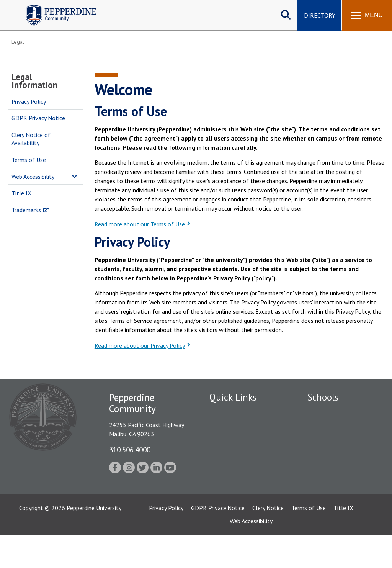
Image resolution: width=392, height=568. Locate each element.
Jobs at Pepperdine (233, 452)
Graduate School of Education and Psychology (341, 464)
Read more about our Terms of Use (140, 224)
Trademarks (26, 210)
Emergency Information (240, 439)
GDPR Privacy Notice (38, 118)
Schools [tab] (323, 397)
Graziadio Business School (341, 439)
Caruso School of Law (336, 425)
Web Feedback (228, 492)
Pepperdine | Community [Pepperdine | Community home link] (55, 7)
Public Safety (226, 425)
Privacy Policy (29, 101)
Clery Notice (268, 541)
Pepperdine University (94, 541)
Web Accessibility (33, 177)
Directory (320, 15)
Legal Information (34, 81)
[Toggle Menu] (367, 15)
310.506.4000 (130, 449)
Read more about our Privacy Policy (140, 345)
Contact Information (236, 478)
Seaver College (327, 412)
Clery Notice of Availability (31, 139)
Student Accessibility (236, 465)
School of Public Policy (337, 489)
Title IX (21, 193)
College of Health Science (341, 502)
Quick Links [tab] (233, 397)
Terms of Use (29, 160)
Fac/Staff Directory (235, 412)
